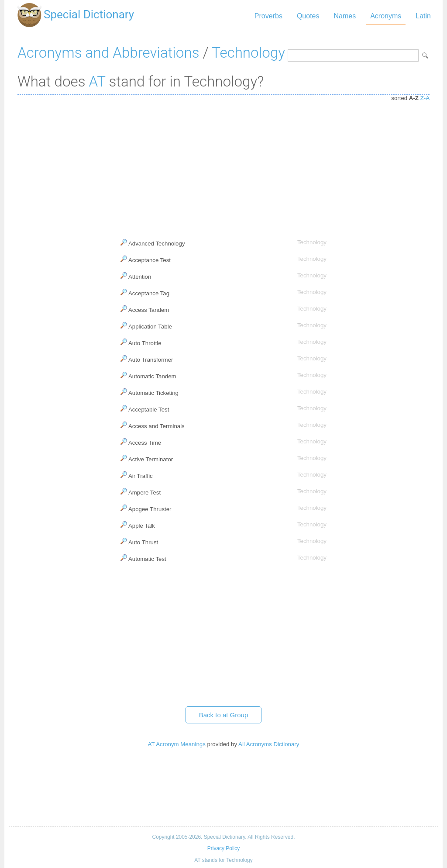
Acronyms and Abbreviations (108, 53)
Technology (248, 53)
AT (97, 81)
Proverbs (268, 16)
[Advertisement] (223, 165)
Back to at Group (224, 715)
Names (345, 16)
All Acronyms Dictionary (269, 744)
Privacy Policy (223, 848)
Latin (423, 16)
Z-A (425, 98)
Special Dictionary (89, 14)
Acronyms (386, 16)
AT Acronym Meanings (177, 744)
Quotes (308, 16)
